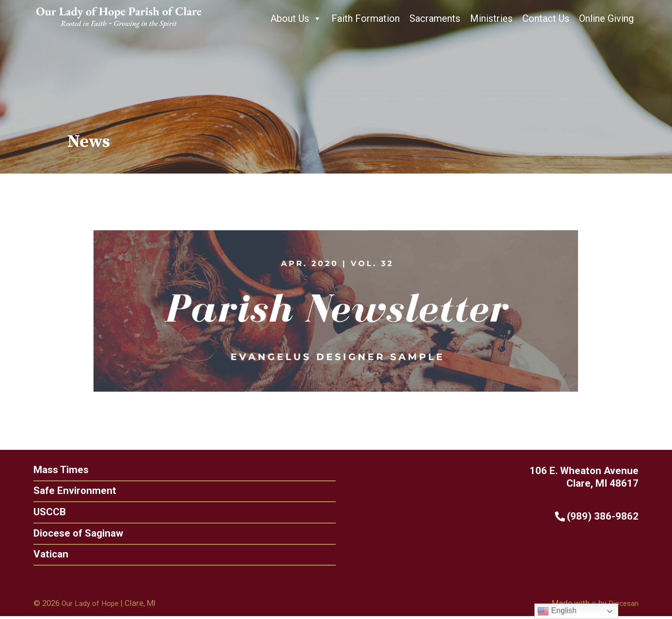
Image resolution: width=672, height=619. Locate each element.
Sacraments (435, 18)
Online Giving (606, 18)
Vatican (48, 556)
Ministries (491, 18)
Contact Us (546, 18)
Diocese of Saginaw (77, 535)
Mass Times (59, 470)
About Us (296, 18)
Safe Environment (72, 491)
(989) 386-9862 (600, 516)
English (557, 611)
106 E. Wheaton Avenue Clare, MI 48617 (586, 477)
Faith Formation (366, 18)
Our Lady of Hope (93, 605)
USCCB (47, 513)
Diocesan (622, 605)
